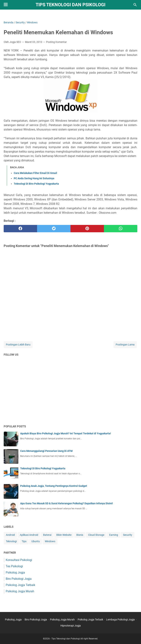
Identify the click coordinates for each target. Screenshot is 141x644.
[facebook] (20, 229)
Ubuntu (36, 541)
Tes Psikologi (14, 566)
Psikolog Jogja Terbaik (20, 585)
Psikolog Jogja (15, 572)
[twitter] (54, 229)
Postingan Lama (125, 345)
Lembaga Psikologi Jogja (120, 620)
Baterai (47, 535)
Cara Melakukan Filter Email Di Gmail (35, 173)
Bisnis (80, 535)
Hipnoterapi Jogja (71, 626)
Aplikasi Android (29, 535)
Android (10, 535)
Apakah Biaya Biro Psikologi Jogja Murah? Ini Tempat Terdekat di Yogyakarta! (66, 433)
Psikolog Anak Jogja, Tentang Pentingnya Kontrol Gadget (54, 486)
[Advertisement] (70, 393)
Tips (24, 541)
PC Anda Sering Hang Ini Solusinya (34, 178)
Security (128, 535)
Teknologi (11, 541)
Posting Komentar (56, 42)
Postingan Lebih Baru (18, 345)
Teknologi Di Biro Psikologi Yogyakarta (36, 184)
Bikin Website (64, 535)
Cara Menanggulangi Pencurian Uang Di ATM (46, 451)
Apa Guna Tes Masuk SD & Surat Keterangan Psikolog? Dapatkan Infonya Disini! (67, 503)
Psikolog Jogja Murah (20, 591)
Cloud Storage (96, 535)
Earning (114, 535)
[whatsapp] (121, 229)
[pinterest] (87, 229)
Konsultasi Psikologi (19, 560)
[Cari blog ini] (135, 5)
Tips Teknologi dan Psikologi (70, 5)
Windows (50, 541)
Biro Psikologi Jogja (19, 579)
